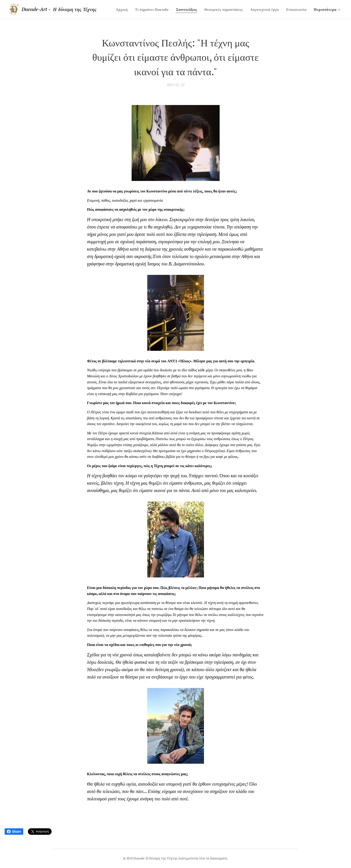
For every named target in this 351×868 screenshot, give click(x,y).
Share (14, 832)
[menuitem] (140, 9)
